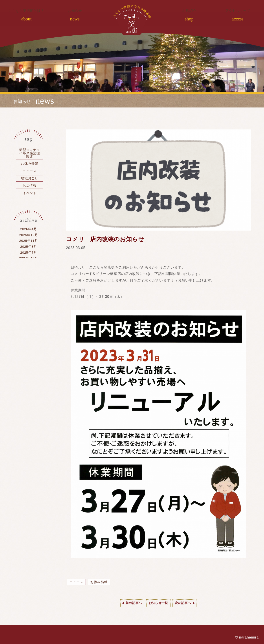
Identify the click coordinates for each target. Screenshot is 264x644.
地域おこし (30, 181)
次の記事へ (186, 603)
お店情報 (30, 189)
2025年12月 (29, 239)
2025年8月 (29, 252)
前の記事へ (131, 603)
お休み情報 (101, 582)
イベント (30, 196)
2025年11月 (29, 246)
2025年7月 (29, 258)
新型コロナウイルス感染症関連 (30, 154)
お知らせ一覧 (159, 603)
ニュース (77, 582)
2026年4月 (29, 233)
